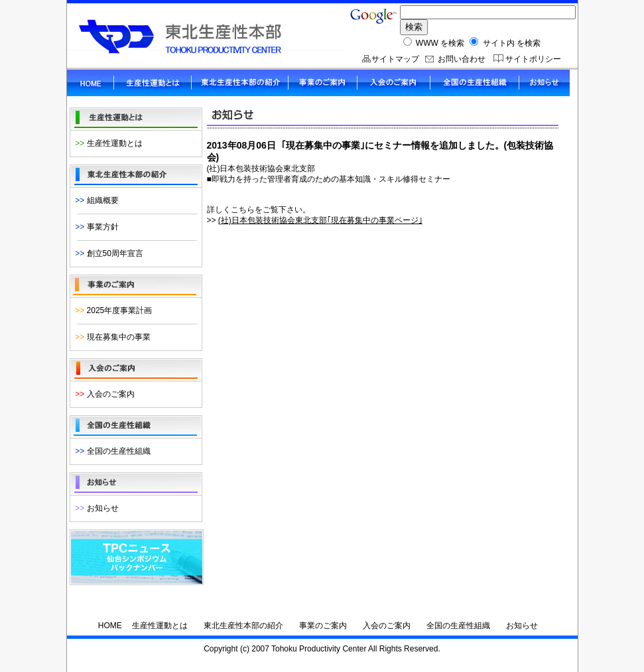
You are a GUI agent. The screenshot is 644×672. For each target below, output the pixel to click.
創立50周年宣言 (107, 253)
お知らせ (95, 508)
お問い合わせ (462, 59)
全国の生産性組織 (111, 451)
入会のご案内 (103, 394)
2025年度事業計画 (112, 310)
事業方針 (95, 227)
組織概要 (95, 200)
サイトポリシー (533, 59)
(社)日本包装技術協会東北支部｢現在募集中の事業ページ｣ (320, 220)
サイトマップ (395, 59)
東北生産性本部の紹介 (243, 626)
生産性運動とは (107, 143)
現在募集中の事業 (111, 337)
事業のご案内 (323, 626)
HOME (110, 626)
